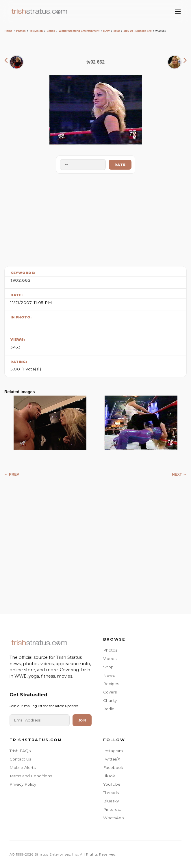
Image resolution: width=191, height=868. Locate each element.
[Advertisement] (96, 218)
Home (9, 31)
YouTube (112, 784)
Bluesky (111, 801)
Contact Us (20, 759)
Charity (110, 700)
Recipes (111, 684)
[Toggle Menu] (178, 12)
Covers (110, 692)
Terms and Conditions (31, 776)
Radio (109, 709)
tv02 (16, 280)
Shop (108, 667)
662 (26, 280)
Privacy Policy (23, 784)
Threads (111, 793)
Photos (21, 31)
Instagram (113, 751)
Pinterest (112, 809)
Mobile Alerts (23, 767)
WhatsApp (114, 818)
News (109, 675)
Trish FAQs (20, 751)
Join (82, 720)
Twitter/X (112, 759)
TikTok (109, 776)
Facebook (113, 767)
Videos (110, 659)
